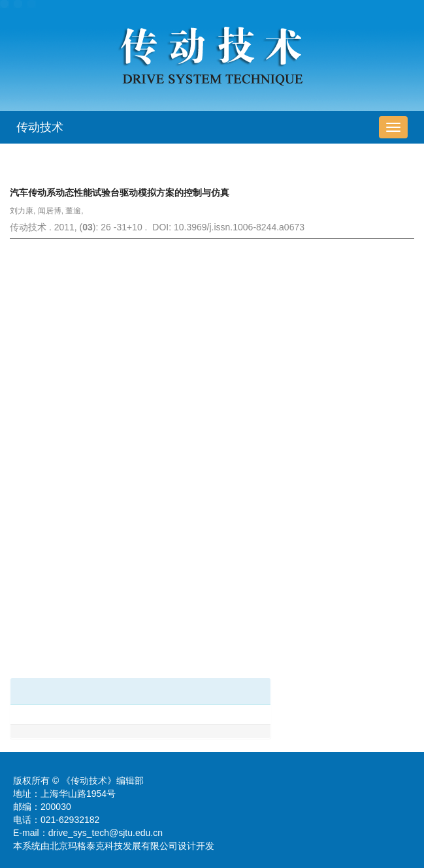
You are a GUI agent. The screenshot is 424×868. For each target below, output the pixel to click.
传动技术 (40, 127)
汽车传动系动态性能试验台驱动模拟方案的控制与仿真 (120, 193)
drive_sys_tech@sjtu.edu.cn (106, 833)
